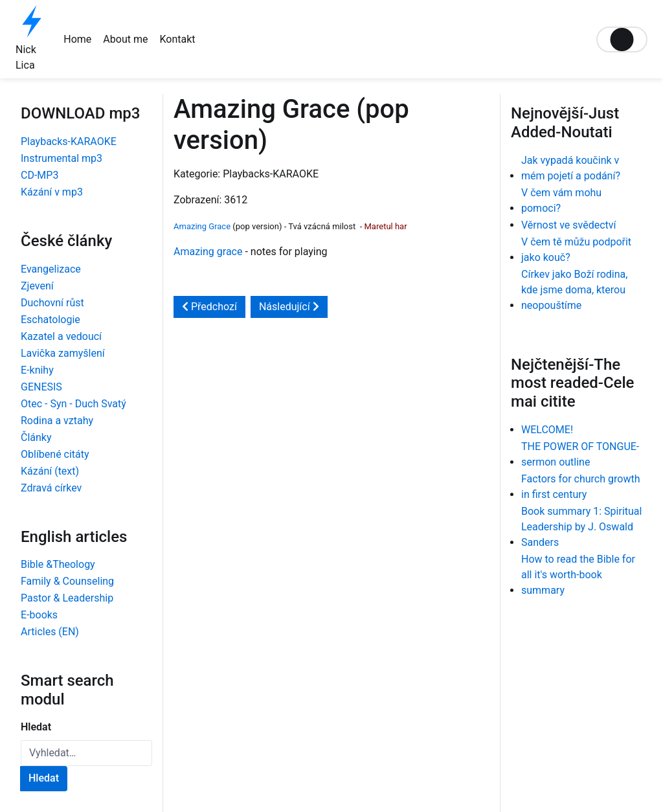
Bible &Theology (58, 564)
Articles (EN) (50, 632)
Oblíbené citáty (55, 454)
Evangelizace (51, 269)
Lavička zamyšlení (63, 353)
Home (77, 39)
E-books (39, 615)
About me (125, 39)
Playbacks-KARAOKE (69, 141)
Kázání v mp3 (52, 192)
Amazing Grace (202, 226)
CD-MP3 (39, 175)
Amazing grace (208, 252)
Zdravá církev (51, 488)
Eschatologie (51, 320)
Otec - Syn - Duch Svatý (73, 404)
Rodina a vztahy (57, 421)
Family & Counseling (67, 581)
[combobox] (86, 753)
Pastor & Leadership (67, 598)
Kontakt (177, 39)
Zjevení (37, 286)
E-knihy (37, 370)
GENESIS (41, 387)
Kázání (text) (50, 471)
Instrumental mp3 (62, 158)
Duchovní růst (52, 303)
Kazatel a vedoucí (61, 336)
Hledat (36, 727)
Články (36, 437)
